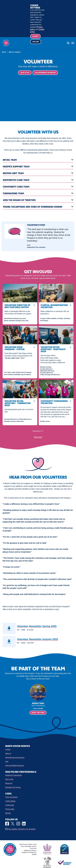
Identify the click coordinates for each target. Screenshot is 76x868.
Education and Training (13, 788)
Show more (38, 437)
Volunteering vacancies (45, 73)
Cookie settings (10, 801)
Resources (9, 784)
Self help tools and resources (15, 758)
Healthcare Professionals (13, 776)
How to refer (9, 780)
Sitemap (8, 813)
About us (8, 754)
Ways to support (15, 52)
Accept (36, 36)
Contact (8, 750)
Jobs (7, 762)
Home (4, 52)
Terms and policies (11, 797)
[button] (38, 160)
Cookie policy (10, 805)
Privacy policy (10, 809)
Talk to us (25, 73)
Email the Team (38, 713)
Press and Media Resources (15, 766)
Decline (36, 42)
